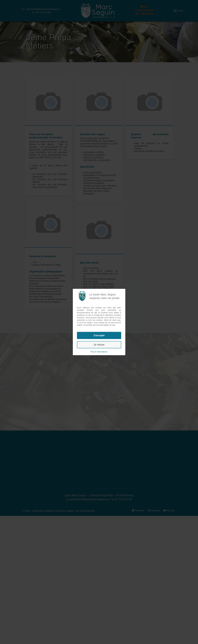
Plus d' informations (99, 352)
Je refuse (99, 345)
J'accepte (99, 335)
